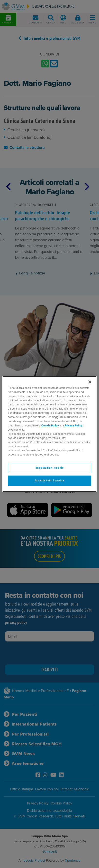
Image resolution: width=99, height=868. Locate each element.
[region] (49, 434)
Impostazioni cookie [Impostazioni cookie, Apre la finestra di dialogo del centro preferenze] (50, 468)
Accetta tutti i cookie (50, 481)
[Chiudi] (90, 382)
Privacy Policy (74, 426)
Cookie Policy (50, 426)
